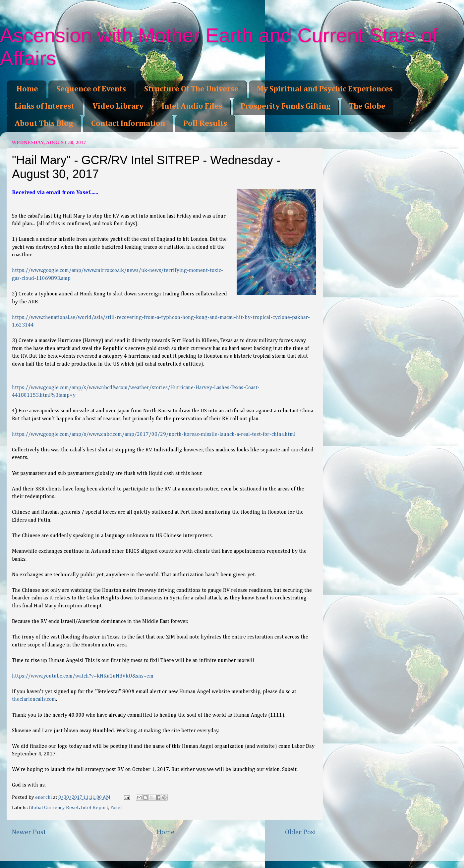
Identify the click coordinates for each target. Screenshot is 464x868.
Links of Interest (44, 106)
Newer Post (29, 832)
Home (27, 89)
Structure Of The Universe (191, 89)
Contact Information (128, 124)
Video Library (118, 106)
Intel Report (95, 808)
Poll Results (205, 124)
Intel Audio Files (192, 106)
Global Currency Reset (54, 808)
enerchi (44, 797)
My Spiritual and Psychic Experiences (325, 89)
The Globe (367, 106)
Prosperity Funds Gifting (286, 106)
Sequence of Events (91, 89)
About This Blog (44, 124)
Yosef (116, 808)
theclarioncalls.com (34, 699)
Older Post (301, 832)
